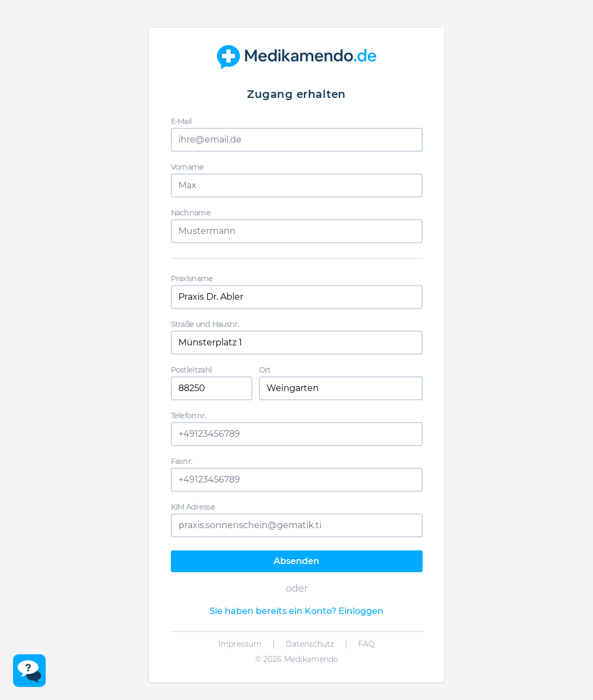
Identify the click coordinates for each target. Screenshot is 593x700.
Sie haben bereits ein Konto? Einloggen (296, 611)
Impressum (240, 644)
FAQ (366, 644)
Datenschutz (310, 644)
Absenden (296, 561)
